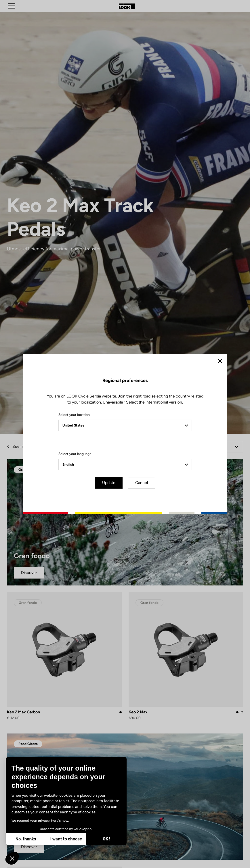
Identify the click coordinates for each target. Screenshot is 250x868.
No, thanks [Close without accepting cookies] (26, 839)
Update (109, 483)
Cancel (142, 483)
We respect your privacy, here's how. (40, 821)
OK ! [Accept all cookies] (106, 839)
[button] (12, 858)
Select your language (75, 454)
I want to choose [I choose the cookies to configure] (66, 839)
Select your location (74, 415)
